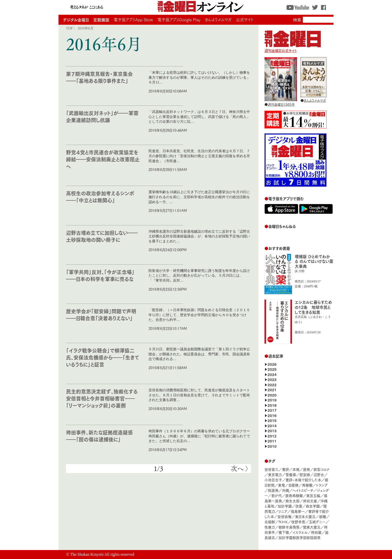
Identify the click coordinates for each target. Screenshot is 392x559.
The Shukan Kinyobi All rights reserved (102, 554)
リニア (283, 511)
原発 (306, 469)
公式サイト (245, 19)
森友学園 (313, 506)
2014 (272, 425)
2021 (272, 389)
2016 (272, 415)
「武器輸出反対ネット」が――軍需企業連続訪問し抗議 (102, 116)
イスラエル (300, 532)
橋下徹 (284, 532)
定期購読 (101, 20)
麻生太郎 (292, 501)
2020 (272, 395)
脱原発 (273, 490)
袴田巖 (316, 532)
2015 (272, 420)
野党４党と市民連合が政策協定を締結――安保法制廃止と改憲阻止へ (103, 159)
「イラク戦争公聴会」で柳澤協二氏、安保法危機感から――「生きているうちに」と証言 (102, 357)
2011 (272, 441)
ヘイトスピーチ (303, 490)
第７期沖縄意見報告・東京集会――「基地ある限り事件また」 (99, 77)
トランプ (322, 485)
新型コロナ (321, 469)
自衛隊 (293, 485)
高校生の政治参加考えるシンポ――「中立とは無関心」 (100, 197)
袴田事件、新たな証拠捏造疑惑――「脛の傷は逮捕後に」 (99, 436)
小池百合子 (273, 480)
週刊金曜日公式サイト (293, 48)
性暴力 (270, 527)
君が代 (276, 495)
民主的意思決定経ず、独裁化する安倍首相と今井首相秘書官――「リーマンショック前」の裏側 (102, 398)
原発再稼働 (294, 495)
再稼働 (307, 485)
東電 (281, 485)
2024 (272, 374)
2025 (272, 369)
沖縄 (285, 490)
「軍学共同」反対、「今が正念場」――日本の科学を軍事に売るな (100, 275)
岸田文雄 (310, 501)
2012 (272, 436)
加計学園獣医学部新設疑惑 (299, 537)
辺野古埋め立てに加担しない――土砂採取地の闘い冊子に (102, 236)
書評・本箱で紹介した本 (303, 480)
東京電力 (275, 474)
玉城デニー (317, 522)
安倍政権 (284, 516)
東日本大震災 (305, 516)
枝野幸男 (298, 522)
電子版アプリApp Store (133, 19)
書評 (285, 469)
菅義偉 (291, 474)
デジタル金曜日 (76, 20)
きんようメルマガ (218, 19)
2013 (272, 430)
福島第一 (298, 511)
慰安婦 (305, 474)
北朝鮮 (270, 522)
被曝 (322, 516)
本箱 (296, 469)
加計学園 (285, 506)
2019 (272, 400)
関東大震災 (312, 527)
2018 (272, 405)
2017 (272, 410)
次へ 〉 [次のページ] (240, 469)
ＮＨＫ (283, 522)
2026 (272, 364)
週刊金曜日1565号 (281, 104)
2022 (272, 384)
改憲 (299, 506)
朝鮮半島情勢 (289, 527)
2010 (272, 446)
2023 (272, 379)
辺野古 (319, 474)
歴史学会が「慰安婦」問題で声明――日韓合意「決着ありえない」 (101, 314)
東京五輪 (313, 495)
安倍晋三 (271, 469)
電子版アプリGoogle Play (179, 19)
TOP (69, 28)
